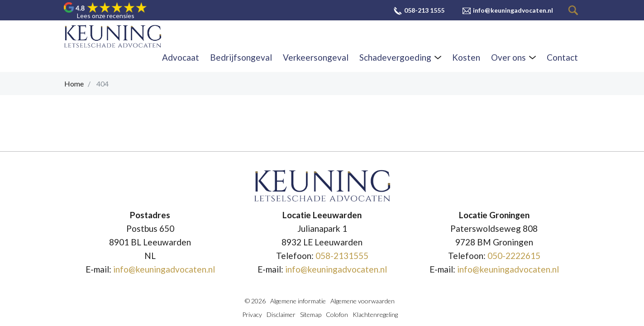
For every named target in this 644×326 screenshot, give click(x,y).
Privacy (252, 314)
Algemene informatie (298, 301)
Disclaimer (281, 314)
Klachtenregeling (375, 314)
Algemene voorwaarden (363, 301)
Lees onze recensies (106, 16)
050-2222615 (514, 256)
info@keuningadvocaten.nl (164, 269)
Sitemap (311, 314)
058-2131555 (342, 256)
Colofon (337, 314)
